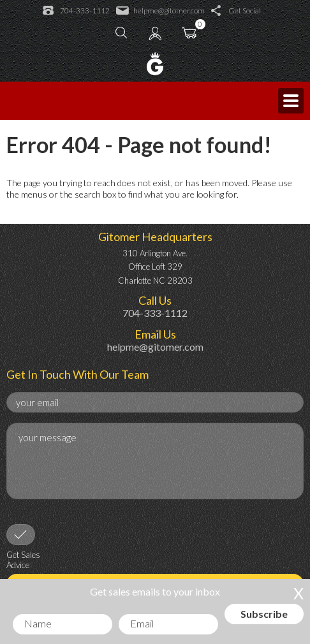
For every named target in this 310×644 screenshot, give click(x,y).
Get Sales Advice (23, 560)
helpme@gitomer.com (160, 11)
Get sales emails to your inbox (155, 591)
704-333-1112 (76, 11)
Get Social (236, 11)
